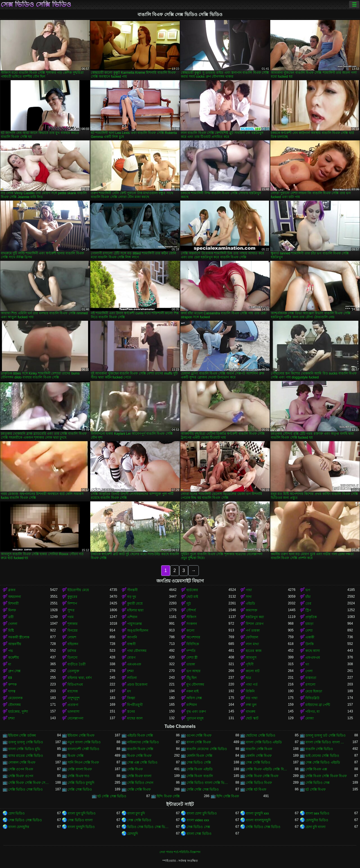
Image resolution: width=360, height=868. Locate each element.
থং (307, 664)
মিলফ (12, 610)
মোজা (310, 718)
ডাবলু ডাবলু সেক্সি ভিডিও (26, 742)
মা (10, 664)
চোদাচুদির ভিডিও (317, 820)
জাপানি (132, 637)
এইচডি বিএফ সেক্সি (140, 735)
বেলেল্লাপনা (75, 718)
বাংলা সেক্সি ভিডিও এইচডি (264, 742)
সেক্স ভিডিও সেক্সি (199, 762)
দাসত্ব (12, 691)
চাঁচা (308, 597)
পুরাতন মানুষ (195, 718)
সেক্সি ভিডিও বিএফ (259, 783)
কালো (190, 631)
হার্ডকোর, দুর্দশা (18, 712)
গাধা (249, 590)
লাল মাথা (252, 644)
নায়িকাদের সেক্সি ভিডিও (143, 742)
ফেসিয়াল (252, 637)
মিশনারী (13, 604)
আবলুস (251, 658)
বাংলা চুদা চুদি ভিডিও (82, 813)
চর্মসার (72, 651)
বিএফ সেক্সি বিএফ (139, 756)
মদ (129, 691)
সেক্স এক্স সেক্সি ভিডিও (142, 762)
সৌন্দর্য (191, 610)
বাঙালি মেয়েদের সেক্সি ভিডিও (207, 749)
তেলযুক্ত (73, 671)
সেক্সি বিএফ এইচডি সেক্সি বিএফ (267, 769)
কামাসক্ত (252, 610)
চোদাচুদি (132, 834)
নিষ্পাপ (72, 604)
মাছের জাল (135, 718)
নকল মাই (193, 691)
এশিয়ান (132, 617)
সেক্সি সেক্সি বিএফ (139, 790)
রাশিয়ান (192, 705)
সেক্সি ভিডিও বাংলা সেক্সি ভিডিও (207, 783)
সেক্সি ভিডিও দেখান (140, 783)
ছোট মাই (192, 597)
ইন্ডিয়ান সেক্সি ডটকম (22, 735)
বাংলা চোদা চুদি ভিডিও (202, 813)
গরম (71, 617)
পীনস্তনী (132, 590)
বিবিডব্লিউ (312, 698)
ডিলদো (72, 658)
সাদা (249, 597)
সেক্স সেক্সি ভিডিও (258, 762)
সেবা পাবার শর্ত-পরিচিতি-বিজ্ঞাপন (180, 852)
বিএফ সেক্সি (75, 756)
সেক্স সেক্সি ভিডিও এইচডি (323, 762)
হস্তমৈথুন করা (255, 617)
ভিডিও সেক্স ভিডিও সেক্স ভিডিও (148, 827)
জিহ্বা (131, 698)
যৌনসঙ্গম (14, 705)
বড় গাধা (251, 698)
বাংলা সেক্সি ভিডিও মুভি (24, 749)
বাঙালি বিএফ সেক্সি (140, 749)
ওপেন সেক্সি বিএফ (199, 735)
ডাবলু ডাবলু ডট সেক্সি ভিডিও (326, 735)
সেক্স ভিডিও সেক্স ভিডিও (25, 820)
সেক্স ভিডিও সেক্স (198, 827)
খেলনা (13, 624)
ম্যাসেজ (73, 691)
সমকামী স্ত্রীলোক (19, 637)
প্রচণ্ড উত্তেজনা (137, 685)
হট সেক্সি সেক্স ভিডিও (112, 796)
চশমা (130, 671)
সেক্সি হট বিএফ (256, 790)
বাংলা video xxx (198, 820)
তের (308, 604)
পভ (11, 651)
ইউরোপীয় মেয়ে (78, 590)
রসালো (310, 685)
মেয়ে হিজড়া (314, 691)
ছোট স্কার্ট (252, 718)
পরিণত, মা (313, 712)
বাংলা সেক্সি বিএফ (199, 742)
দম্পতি (191, 651)
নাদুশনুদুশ (74, 698)
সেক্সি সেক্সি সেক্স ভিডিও (203, 790)
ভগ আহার (193, 671)
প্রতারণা (73, 705)
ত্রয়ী (11, 617)
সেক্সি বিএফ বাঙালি (200, 776)
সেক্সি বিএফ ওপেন (21, 776)
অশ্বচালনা (14, 597)
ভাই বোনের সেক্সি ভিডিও (322, 756)
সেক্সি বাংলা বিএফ (80, 769)
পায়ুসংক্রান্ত (134, 624)
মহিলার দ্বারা (135, 610)
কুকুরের (72, 597)
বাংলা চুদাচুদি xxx (257, 813)
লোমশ (72, 637)
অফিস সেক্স (194, 698)
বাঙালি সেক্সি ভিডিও (319, 749)
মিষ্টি (11, 631)
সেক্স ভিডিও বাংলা (80, 820)
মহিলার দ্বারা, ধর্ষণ (80, 678)
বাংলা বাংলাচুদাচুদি (258, 820)
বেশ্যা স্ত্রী (192, 658)
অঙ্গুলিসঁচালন (138, 631)
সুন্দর (71, 610)
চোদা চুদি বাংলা (316, 827)
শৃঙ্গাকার (73, 624)
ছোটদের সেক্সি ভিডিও (261, 735)
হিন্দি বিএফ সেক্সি (168, 796)
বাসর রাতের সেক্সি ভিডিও (26, 756)
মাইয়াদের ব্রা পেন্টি (318, 705)
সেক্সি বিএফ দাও (78, 776)
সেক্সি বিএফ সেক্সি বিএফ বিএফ (326, 776)
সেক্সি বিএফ (135, 769)
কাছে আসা (313, 651)
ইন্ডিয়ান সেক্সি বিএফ (81, 735)
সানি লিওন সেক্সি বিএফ (83, 762)
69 (10, 678)
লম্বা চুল (251, 705)
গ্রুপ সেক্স (14, 671)
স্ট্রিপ (308, 610)
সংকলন (192, 624)
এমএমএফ (134, 664)
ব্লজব (12, 590)
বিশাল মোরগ (255, 624)
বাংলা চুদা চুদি (136, 813)
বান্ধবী (131, 644)
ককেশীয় (13, 658)
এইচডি (250, 604)
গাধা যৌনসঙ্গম (137, 651)
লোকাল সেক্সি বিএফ (22, 762)
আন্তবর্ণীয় (15, 644)
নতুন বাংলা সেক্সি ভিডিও (84, 742)
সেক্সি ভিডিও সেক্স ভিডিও (25, 790)
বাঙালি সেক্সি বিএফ (259, 749)
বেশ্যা (309, 631)
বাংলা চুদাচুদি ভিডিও (81, 827)
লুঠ (189, 604)
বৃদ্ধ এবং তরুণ (196, 712)
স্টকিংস (191, 617)
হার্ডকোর (192, 590)
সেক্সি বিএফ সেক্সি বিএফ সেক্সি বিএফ (29, 783)
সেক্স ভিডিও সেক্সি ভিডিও (36, 5)
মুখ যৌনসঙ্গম (195, 685)
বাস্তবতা (311, 678)
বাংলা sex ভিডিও (317, 813)
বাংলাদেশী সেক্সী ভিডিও (83, 749)
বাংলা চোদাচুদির (19, 827)
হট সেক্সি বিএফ (316, 790)
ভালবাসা (73, 712)
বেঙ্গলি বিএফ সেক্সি (199, 756)
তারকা (191, 664)
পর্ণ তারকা (253, 631)
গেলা (309, 671)
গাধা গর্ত (252, 685)
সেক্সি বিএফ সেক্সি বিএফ (262, 776)
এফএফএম (313, 658)
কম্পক (12, 685)
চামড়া (309, 624)
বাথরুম (251, 712)
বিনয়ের (73, 631)
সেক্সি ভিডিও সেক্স (318, 783)
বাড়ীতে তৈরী (76, 664)
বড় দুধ (132, 597)
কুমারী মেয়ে (135, 604)
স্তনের (131, 712)
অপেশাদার (193, 637)
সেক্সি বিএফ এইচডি (200, 769)
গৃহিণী (250, 664)
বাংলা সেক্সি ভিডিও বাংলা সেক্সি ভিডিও (326, 742)
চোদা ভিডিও (16, 813)
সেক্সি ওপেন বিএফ (21, 769)
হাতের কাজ (254, 651)
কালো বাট (253, 671)
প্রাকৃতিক (311, 617)
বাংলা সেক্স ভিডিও (199, 834)
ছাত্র (248, 678)
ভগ (308, 590)
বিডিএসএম (75, 685)
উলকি (310, 644)
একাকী (310, 637)
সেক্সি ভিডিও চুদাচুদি (81, 783)
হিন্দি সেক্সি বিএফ (228, 796)
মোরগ (131, 658)
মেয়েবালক (15, 698)
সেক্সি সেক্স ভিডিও (80, 790)
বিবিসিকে (193, 644)
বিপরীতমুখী (135, 705)
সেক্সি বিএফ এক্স (316, 769)
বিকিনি (250, 691)
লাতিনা (132, 678)
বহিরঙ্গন (73, 644)
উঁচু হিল (192, 678)
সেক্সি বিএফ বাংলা (139, 776)
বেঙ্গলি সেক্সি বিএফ (259, 756)
